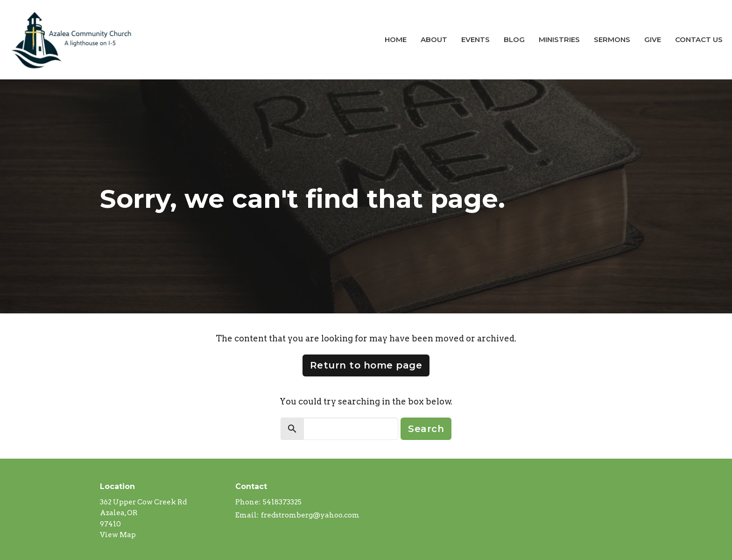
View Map (118, 535)
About (434, 39)
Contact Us (699, 39)
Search (426, 429)
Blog (514, 39)
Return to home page (366, 365)
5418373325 (282, 502)
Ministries (559, 39)
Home (396, 39)
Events (475, 39)
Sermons (612, 39)
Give (653, 39)
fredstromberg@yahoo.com (310, 515)
